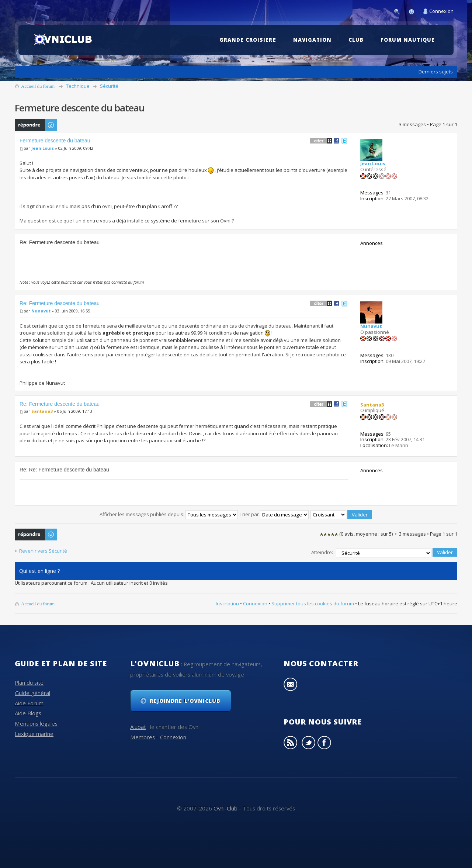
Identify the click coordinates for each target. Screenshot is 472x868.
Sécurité (109, 86)
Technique (78, 86)
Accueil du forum (38, 86)
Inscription (227, 602)
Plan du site (29, 681)
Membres (143, 736)
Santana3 (42, 411)
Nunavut (41, 311)
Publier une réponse (36, 125)
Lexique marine (34, 732)
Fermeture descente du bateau (55, 141)
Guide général (32, 692)
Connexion (441, 11)
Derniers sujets (436, 72)
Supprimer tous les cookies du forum (313, 602)
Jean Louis (43, 148)
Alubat (138, 726)
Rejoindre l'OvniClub (185, 700)
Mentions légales (36, 722)
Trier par (274, 514)
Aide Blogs (28, 712)
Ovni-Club (225, 807)
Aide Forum (29, 702)
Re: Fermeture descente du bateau (60, 303)
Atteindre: (322, 551)
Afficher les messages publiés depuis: (169, 514)
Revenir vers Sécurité (43, 551)
